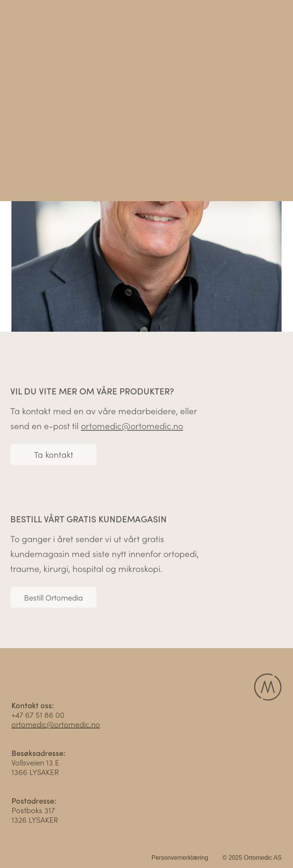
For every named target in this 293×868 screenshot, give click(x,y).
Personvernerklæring (180, 859)
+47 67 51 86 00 (38, 716)
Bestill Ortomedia (53, 598)
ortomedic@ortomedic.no (132, 427)
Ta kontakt (54, 455)
